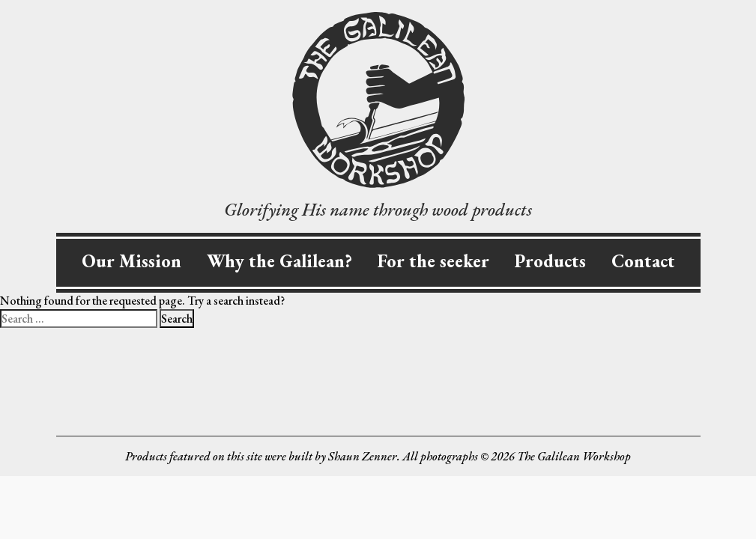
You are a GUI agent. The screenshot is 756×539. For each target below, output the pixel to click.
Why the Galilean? (279, 261)
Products (550, 261)
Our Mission (131, 261)
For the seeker (433, 261)
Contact (643, 261)
